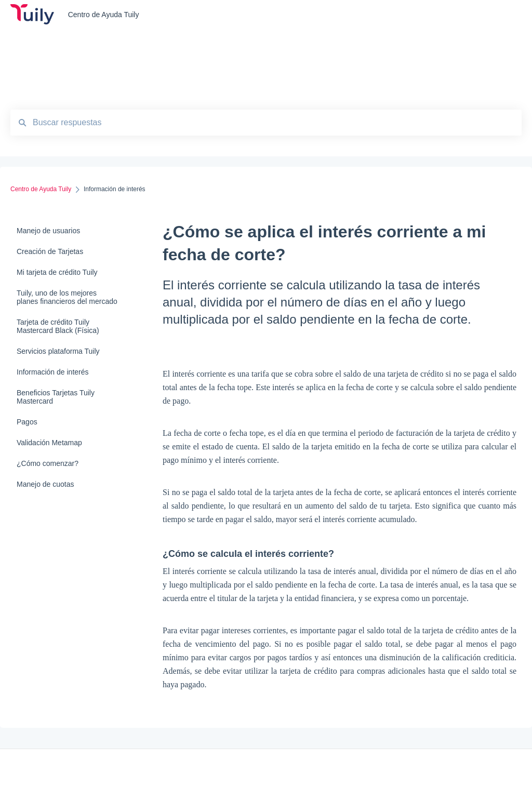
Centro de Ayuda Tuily (104, 15)
